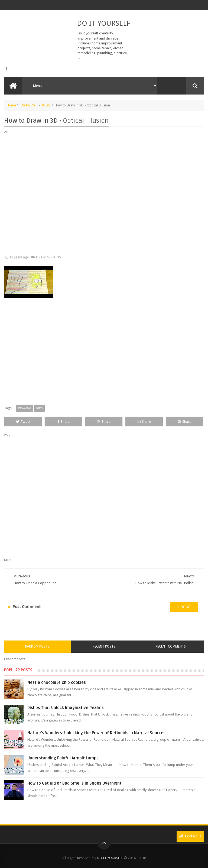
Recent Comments (171, 646)
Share (64, 422)
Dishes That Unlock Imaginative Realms (66, 708)
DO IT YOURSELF (103, 23)
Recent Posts (104, 646)
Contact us (190, 836)
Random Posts (37, 646)
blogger (184, 607)
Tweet (23, 422)
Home (11, 105)
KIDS (46, 105)
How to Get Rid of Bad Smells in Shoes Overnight (74, 783)
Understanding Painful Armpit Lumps (63, 758)
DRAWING (29, 105)
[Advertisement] (104, 195)
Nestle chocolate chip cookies (57, 682)
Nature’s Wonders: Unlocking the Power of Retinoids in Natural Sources (96, 733)
